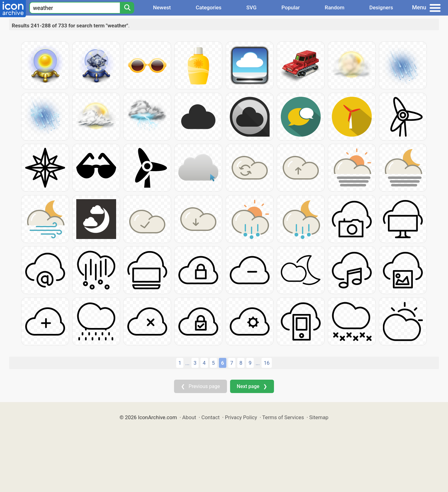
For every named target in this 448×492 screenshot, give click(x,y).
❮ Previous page (200, 386)
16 (267, 363)
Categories (209, 7)
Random (335, 7)
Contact (211, 417)
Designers (381, 7)
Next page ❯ (252, 386)
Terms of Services (283, 417)
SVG (251, 7)
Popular (291, 7)
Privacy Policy (241, 417)
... (187, 363)
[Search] (127, 8)
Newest (162, 7)
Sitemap (319, 417)
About (189, 417)
